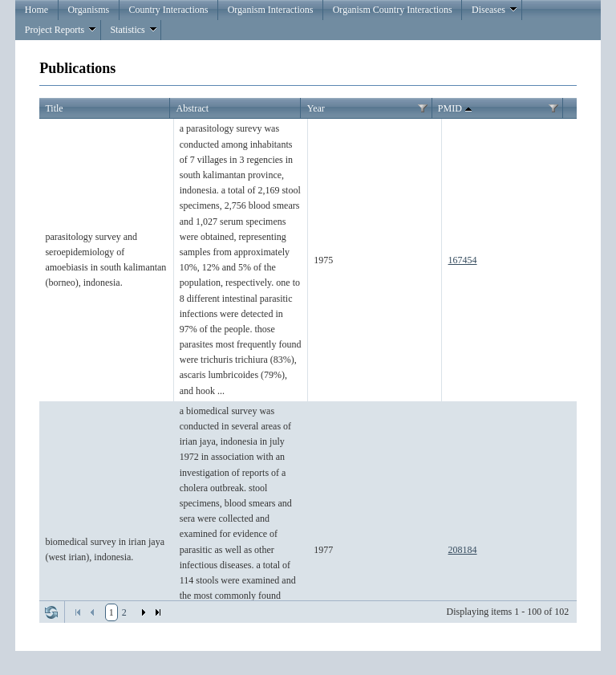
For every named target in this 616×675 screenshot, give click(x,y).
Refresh (51, 612)
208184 (463, 550)
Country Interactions (168, 10)
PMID (456, 109)
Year (316, 108)
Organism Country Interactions (393, 10)
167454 (463, 260)
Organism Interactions (271, 10)
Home (36, 10)
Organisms (88, 10)
